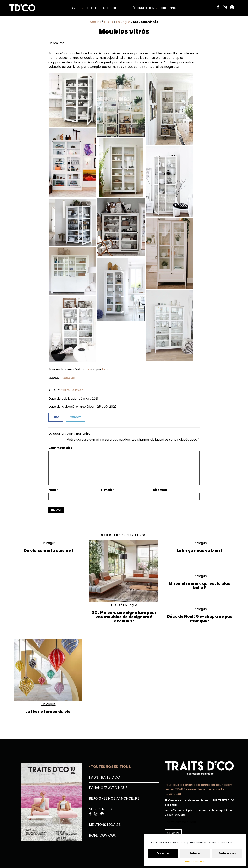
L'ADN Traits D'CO (105, 777)
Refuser (195, 853)
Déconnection (144, 8)
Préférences (227, 853)
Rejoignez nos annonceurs (114, 798)
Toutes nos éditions (110, 767)
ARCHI (78, 8)
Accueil (95, 22)
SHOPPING (169, 8)
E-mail (107, 490)
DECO (93, 8)
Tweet (75, 417)
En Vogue (123, 22)
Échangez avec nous (108, 788)
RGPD (94, 835)
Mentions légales (195, 861)
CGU (112, 835)
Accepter (163, 853)
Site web (160, 490)
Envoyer (56, 510)
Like (56, 417)
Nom (53, 490)
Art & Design (115, 8)
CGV (103, 835)
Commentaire (60, 448)
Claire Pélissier (72, 390)
